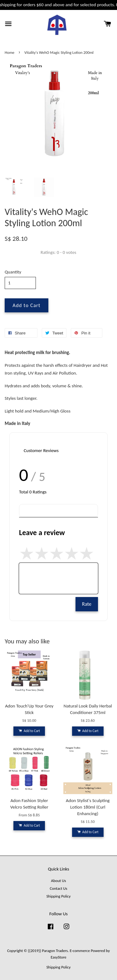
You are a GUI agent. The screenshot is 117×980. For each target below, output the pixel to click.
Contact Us (58, 888)
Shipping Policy (58, 896)
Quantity (13, 272)
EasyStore (59, 957)
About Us (59, 881)
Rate (87, 604)
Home (10, 52)
